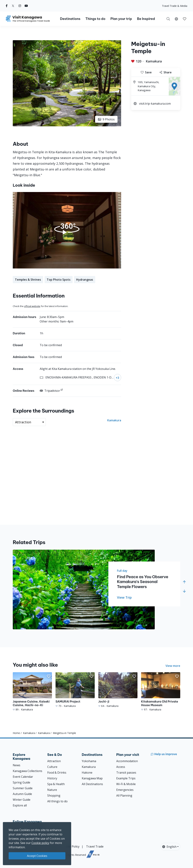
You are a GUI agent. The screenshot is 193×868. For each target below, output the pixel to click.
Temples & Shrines (28, 280)
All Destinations (92, 784)
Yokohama (89, 761)
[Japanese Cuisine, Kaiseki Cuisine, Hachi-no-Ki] (32, 692)
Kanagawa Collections (27, 771)
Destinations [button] (70, 19)
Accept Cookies (37, 856)
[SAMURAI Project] (75, 690)
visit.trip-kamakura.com (155, 104)
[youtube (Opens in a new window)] (26, 6)
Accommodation (127, 761)
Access (121, 767)
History (52, 778)
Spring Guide (21, 782)
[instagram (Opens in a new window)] (20, 6)
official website (32, 306)
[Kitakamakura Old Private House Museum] (161, 692)
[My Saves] (185, 19)
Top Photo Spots (59, 280)
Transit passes (126, 773)
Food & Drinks (57, 773)
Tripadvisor (50, 391)
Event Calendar (23, 777)
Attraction (54, 761)
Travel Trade (95, 846)
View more (173, 666)
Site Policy (73, 846)
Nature (52, 790)
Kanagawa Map (92, 778)
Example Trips (126, 778)
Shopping (54, 796)
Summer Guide (23, 788)
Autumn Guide (22, 794)
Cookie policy (40, 843)
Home (16, 733)
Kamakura (154, 61)
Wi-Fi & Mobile (126, 784)
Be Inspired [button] (146, 19)
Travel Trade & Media (175, 6)
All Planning (124, 796)
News (17, 765)
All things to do (57, 801)
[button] (176, 19)
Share (166, 72)
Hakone (87, 773)
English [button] (169, 847)
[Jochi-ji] (118, 690)
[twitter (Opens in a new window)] (13, 6)
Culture (52, 767)
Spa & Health (56, 784)
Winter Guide (22, 800)
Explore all (20, 805)
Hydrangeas (85, 280)
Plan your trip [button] (121, 19)
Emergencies (125, 790)
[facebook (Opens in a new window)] (7, 6)
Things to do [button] (95, 19)
